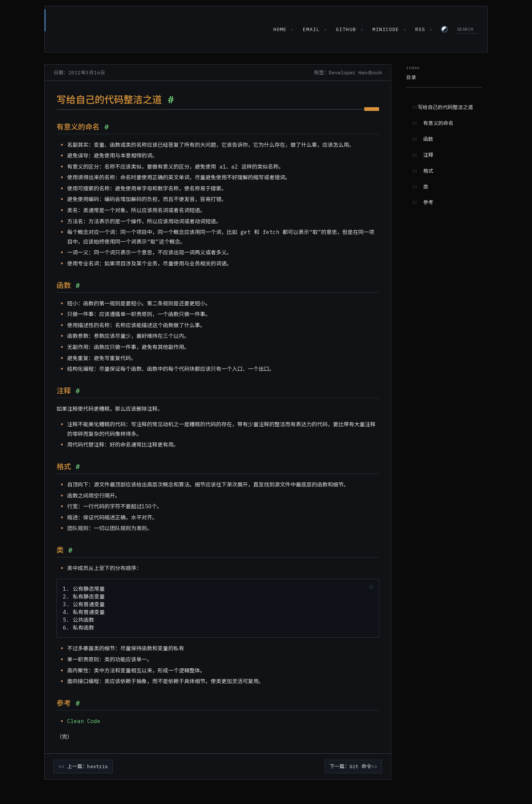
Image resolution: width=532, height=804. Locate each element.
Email (309, 30)
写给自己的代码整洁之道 (445, 108)
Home (277, 30)
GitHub (345, 30)
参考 (428, 203)
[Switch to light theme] (444, 30)
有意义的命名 (438, 124)
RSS (420, 30)
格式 (428, 172)
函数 (428, 140)
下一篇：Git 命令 (351, 767)
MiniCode (385, 30)
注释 (428, 156)
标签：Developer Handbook (348, 73)
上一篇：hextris (88, 767)
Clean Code (84, 722)
